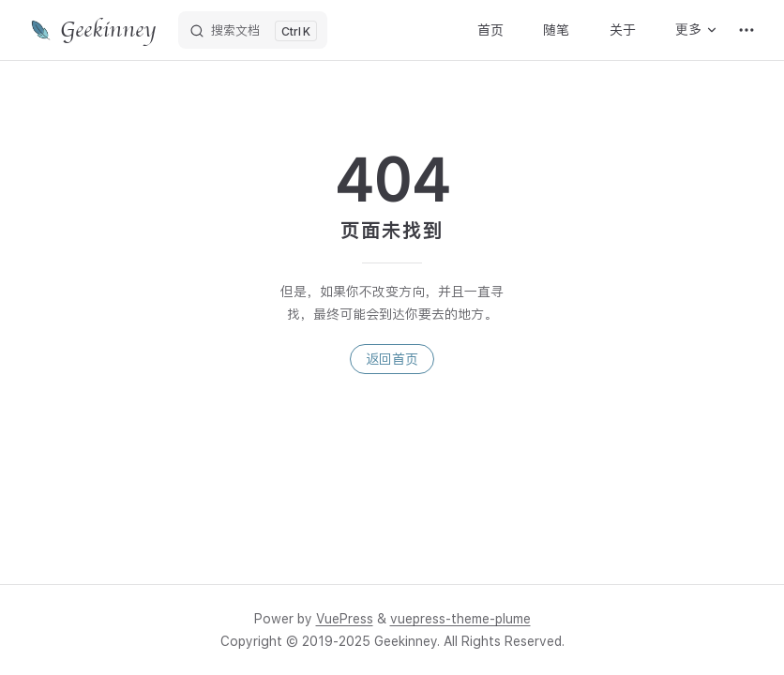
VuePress (345, 619)
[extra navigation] (746, 30)
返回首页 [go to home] (392, 359)
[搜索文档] (253, 30)
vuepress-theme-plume (460, 619)
